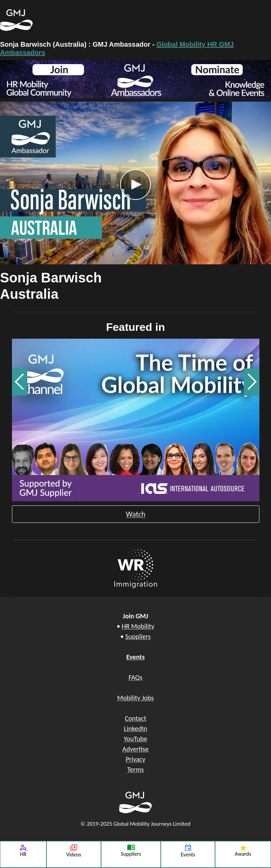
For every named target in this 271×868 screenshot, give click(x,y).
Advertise (136, 749)
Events (135, 657)
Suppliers (138, 636)
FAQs (136, 677)
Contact (136, 718)
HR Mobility (138, 626)
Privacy (135, 759)
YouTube (136, 739)
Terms (136, 769)
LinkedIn (135, 729)
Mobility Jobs (135, 698)
